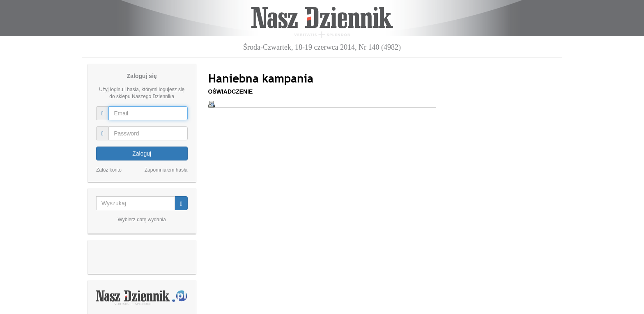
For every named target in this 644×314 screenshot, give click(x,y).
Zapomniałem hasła (166, 170)
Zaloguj (142, 154)
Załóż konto (109, 170)
